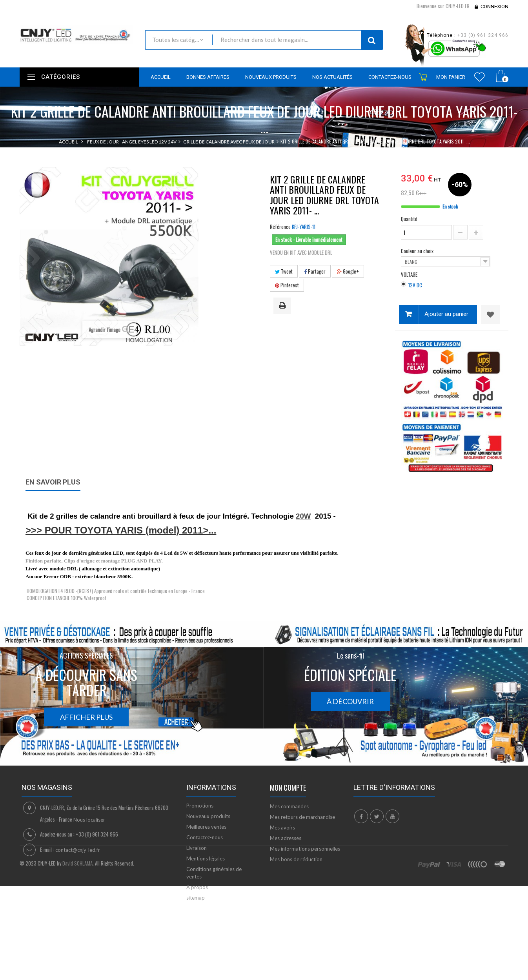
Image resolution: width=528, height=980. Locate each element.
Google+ (348, 271)
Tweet (284, 271)
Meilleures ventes (206, 827)
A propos (197, 887)
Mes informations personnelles (305, 849)
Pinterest (287, 285)
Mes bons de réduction (296, 859)
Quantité (409, 219)
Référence (280, 227)
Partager (315, 271)
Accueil (68, 142)
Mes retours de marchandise (302, 817)
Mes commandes (289, 806)
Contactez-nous (205, 837)
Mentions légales (206, 858)
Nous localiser (89, 820)
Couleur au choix (418, 251)
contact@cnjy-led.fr (78, 850)
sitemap (196, 898)
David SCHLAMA (77, 941)
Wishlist (480, 77)
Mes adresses (286, 838)
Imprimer (284, 306)
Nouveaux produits (208, 816)
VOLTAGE (410, 274)
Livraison (197, 848)
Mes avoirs (282, 828)
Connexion (494, 6)
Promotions (200, 806)
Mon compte (288, 788)
